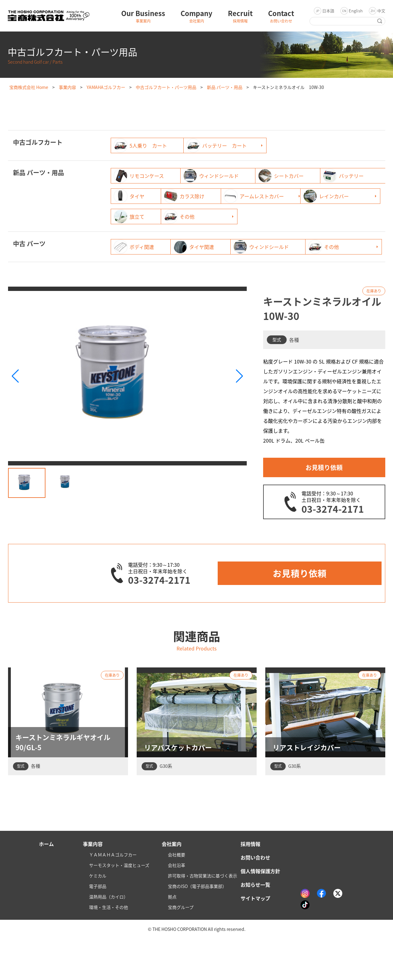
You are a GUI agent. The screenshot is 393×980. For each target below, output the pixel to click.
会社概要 (177, 896)
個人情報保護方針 (260, 913)
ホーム (46, 885)
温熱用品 (109, 938)
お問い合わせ (255, 899)
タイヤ (223, 196)
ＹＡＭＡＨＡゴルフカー (113, 896)
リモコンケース (139, 176)
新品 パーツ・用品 (225, 87)
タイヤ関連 (228, 267)
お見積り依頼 (324, 508)
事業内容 (67, 87)
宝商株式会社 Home (29, 87)
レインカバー (231, 217)
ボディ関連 (134, 267)
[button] (239, 417)
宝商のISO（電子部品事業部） (197, 928)
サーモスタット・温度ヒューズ (119, 907)
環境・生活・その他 (109, 949)
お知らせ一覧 (255, 926)
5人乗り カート (141, 145)
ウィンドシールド (236, 176)
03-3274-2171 (333, 550)
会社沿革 (177, 907)
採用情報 (250, 885)
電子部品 (98, 928)
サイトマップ (255, 940)
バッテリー (134, 196)
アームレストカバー (144, 217)
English (356, 11)
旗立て (317, 217)
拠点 (172, 938)
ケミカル (98, 917)
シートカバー (325, 176)
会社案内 (172, 885)
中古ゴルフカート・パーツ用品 (166, 87)
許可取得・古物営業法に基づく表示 (203, 917)
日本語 (328, 11)
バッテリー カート (238, 145)
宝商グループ (181, 949)
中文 (381, 11)
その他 (129, 237)
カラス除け (322, 196)
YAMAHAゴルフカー (106, 87)
